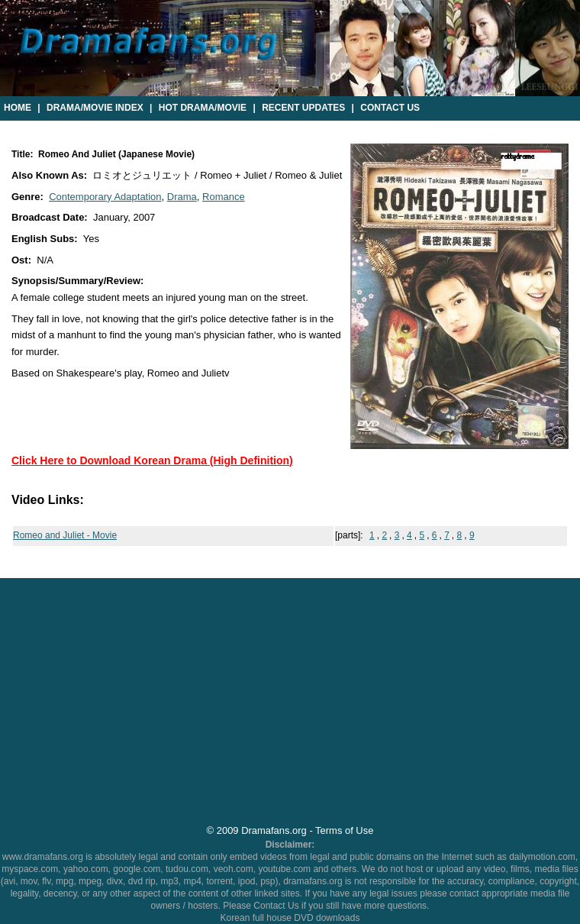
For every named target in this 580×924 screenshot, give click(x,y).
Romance (224, 197)
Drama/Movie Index (95, 108)
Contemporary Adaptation (105, 197)
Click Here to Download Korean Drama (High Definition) (152, 460)
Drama (182, 197)
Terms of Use (344, 830)
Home (18, 108)
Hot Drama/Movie (203, 108)
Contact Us (390, 108)
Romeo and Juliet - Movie (65, 535)
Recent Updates (303, 108)
